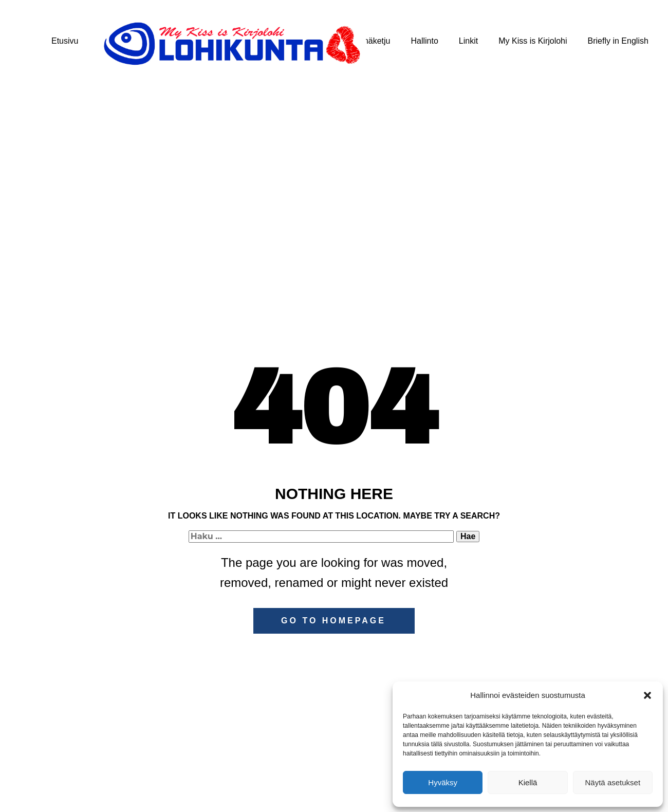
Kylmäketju (370, 41)
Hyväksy (443, 782)
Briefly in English (618, 41)
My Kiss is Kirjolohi (533, 41)
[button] (647, 695)
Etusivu (65, 41)
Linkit (468, 41)
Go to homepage (333, 621)
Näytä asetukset (613, 782)
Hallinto (424, 41)
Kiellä (528, 782)
